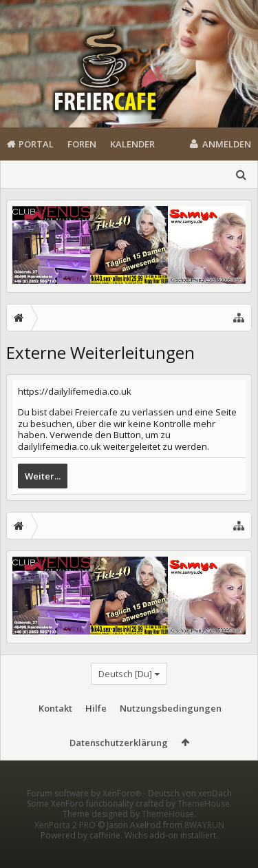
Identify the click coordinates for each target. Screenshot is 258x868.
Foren (82, 144)
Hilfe (96, 708)
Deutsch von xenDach (190, 815)
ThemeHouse (204, 826)
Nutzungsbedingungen (171, 708)
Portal (36, 144)
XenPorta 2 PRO (65, 847)
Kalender (132, 144)
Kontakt (55, 708)
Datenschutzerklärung (119, 743)
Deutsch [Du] (125, 674)
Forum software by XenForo (85, 815)
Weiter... (43, 476)
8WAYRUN (204, 847)
